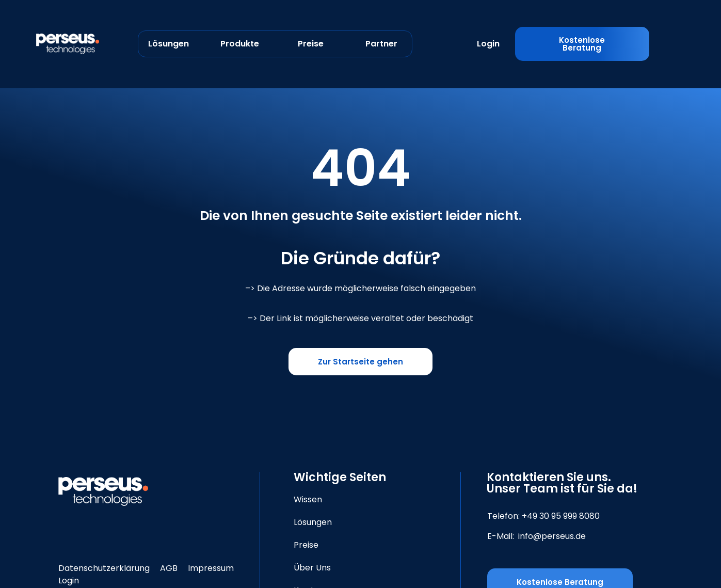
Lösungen (169, 44)
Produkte (240, 44)
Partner (381, 44)
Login (488, 44)
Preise (311, 44)
